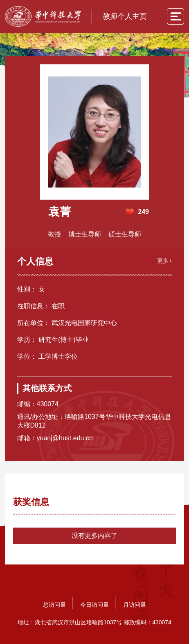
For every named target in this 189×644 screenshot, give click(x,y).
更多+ (164, 261)
